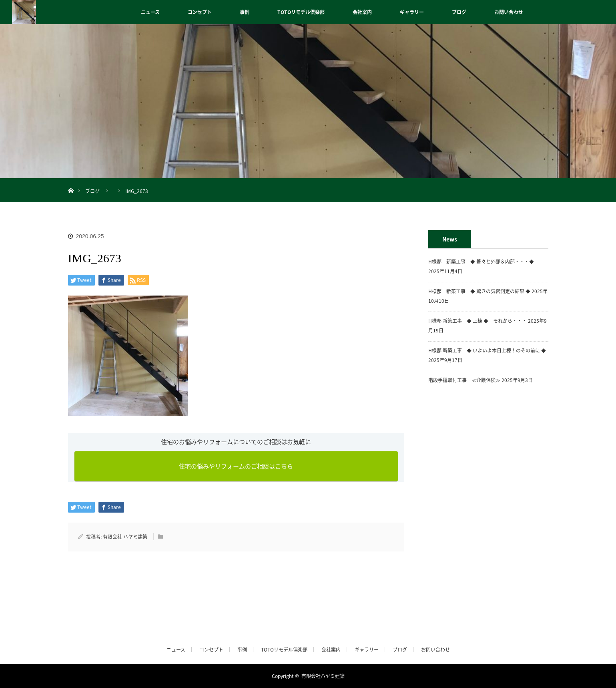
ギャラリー (412, 12)
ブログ (459, 12)
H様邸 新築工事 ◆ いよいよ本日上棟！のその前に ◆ (487, 350)
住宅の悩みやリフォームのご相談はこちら (236, 466)
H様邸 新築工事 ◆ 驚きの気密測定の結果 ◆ (479, 291)
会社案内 (362, 12)
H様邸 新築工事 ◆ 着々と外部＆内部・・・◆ (484, 262)
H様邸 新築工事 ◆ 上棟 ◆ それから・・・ (478, 321)
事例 (245, 12)
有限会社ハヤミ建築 (323, 676)
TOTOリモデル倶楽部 (301, 12)
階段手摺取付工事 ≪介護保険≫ (464, 380)
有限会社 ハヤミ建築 (125, 537)
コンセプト (200, 12)
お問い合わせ (509, 12)
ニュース (150, 12)
